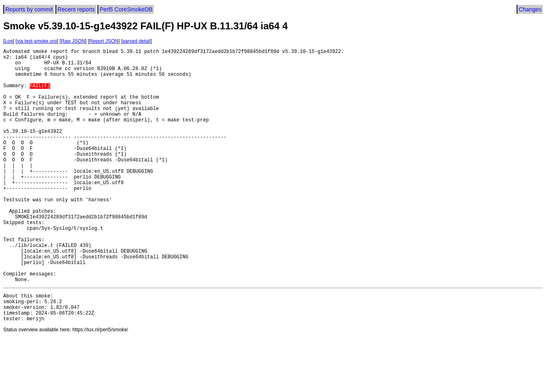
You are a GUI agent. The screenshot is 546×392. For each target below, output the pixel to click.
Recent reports (76, 9)
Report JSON (104, 41)
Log (9, 41)
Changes (530, 9)
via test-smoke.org (37, 41)
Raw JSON (73, 41)
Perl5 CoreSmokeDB (126, 9)
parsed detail (136, 41)
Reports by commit (29, 9)
